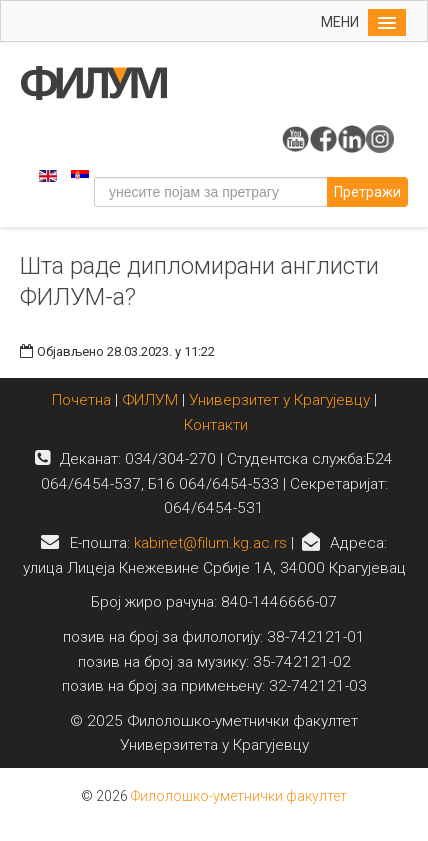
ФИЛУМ (150, 400)
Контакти (216, 425)
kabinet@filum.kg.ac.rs (210, 543)
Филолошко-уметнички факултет (239, 796)
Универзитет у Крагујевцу (279, 400)
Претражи (367, 192)
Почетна (83, 400)
